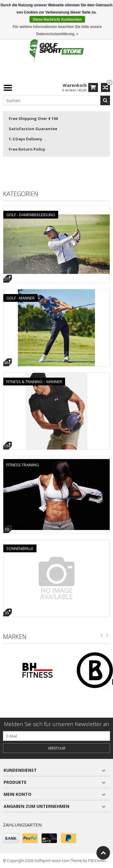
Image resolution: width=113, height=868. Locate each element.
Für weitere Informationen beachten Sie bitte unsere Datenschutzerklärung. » (57, 30)
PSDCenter (97, 861)
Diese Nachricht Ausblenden (57, 20)
